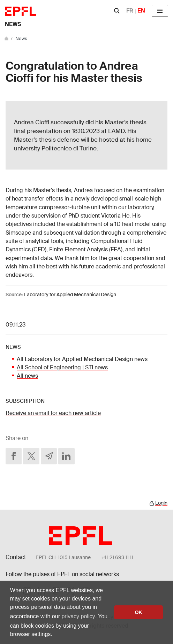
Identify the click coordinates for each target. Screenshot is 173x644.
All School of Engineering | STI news (62, 367)
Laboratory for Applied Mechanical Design (70, 294)
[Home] (7, 38)
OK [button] (138, 612)
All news (27, 376)
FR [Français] (130, 11)
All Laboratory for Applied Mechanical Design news (82, 359)
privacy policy (78, 616)
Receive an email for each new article (53, 413)
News (13, 24)
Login (161, 503)
